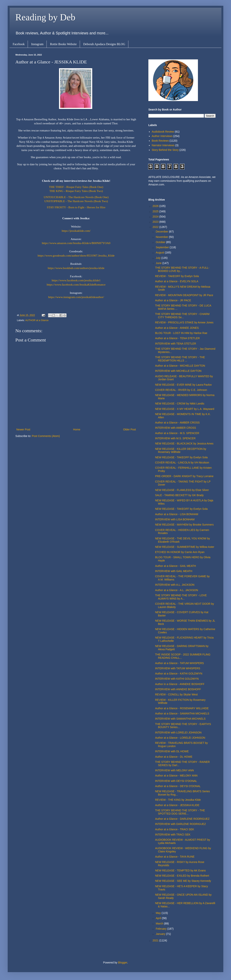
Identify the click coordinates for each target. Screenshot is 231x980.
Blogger (123, 963)
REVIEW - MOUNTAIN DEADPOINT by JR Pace (184, 295)
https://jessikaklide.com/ (76, 231)
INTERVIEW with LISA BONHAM (175, 519)
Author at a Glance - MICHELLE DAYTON (180, 366)
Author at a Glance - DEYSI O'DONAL (178, 786)
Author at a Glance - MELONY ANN (176, 776)
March (160, 924)
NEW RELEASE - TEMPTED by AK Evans (180, 870)
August (160, 252)
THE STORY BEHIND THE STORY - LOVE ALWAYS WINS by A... (181, 597)
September (163, 247)
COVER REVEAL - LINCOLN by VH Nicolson (182, 463)
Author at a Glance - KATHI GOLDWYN (179, 674)
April (159, 918)
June (159, 263)
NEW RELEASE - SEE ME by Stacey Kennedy (183, 881)
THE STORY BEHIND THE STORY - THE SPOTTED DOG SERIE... (180, 812)
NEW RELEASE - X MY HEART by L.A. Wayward (185, 409)
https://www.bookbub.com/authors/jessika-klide (76, 268)
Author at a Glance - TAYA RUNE (175, 857)
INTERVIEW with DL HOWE (172, 751)
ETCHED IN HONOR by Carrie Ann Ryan (180, 552)
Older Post (130, 429)
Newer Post (23, 429)
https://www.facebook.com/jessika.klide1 (76, 280)
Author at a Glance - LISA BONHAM (177, 514)
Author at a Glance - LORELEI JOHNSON (180, 738)
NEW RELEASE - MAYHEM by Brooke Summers (184, 525)
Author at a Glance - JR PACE (173, 300)
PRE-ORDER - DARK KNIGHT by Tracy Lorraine (184, 476)
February (161, 929)
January (161, 934)
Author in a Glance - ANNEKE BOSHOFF (180, 684)
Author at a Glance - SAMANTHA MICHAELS (182, 713)
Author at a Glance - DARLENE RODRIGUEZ (182, 819)
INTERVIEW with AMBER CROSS (176, 428)
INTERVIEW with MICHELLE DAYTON (178, 371)
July (158, 258)
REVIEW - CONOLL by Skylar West (176, 694)
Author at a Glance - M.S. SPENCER (177, 433)
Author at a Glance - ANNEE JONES (177, 328)
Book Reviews (160, 141)
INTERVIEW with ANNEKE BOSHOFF (178, 689)
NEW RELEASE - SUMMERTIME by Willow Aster (185, 547)
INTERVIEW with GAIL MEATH (174, 571)
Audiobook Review (163, 132)
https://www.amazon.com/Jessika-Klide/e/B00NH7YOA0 (76, 243)
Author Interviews (162, 136)
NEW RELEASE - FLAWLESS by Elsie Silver (182, 490)
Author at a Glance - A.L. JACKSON (177, 590)
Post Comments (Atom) (46, 436)
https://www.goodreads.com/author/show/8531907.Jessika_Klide (76, 255)
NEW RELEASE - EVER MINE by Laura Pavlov (183, 385)
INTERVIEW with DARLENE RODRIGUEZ (180, 824)
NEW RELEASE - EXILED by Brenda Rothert (182, 876)
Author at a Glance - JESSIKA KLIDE (177, 805)
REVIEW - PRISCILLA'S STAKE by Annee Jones (184, 322)
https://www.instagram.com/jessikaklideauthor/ (76, 297)
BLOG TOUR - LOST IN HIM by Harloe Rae (181, 333)
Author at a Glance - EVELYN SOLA (177, 281)
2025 (156, 211)
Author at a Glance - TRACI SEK (175, 829)
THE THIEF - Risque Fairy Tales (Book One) (76, 187)
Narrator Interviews (163, 145)
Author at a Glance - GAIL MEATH (175, 566)
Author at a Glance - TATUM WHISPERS (179, 663)
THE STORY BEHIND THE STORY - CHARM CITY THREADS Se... (182, 316)
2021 (156, 940)
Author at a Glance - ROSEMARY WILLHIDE (182, 708)
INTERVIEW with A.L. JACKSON (175, 585)
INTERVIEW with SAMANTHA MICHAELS (180, 719)
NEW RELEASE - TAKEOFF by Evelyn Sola (181, 457)
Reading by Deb (45, 17)
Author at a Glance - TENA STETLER (177, 338)
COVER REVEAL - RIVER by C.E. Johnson (181, 390)
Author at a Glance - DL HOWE (174, 757)
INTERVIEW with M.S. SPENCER (175, 438)
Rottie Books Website (63, 44)
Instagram (37, 44)
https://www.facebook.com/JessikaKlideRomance (76, 284)
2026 (156, 206)
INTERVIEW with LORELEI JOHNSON (178, 733)
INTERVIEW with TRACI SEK (173, 835)
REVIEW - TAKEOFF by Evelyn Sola (177, 276)
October (161, 242)
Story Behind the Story (165, 150)
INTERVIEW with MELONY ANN (174, 770)
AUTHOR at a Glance (37, 320)
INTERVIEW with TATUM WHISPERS (178, 668)
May (159, 913)
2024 (156, 217)
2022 (156, 227)
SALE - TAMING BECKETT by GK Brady (179, 495)
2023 (156, 222)
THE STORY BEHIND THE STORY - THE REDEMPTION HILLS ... (180, 359)
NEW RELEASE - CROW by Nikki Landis (180, 404)
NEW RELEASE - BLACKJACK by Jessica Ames (184, 443)
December (162, 232)
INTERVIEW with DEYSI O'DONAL (176, 781)
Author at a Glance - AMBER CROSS (177, 423)
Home (77, 429)
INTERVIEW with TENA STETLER (176, 344)
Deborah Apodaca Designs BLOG (104, 44)
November (162, 237)
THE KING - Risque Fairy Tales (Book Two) (76, 191)
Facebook (19, 44)
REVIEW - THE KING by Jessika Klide (178, 800)
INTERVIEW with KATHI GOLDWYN (177, 679)
